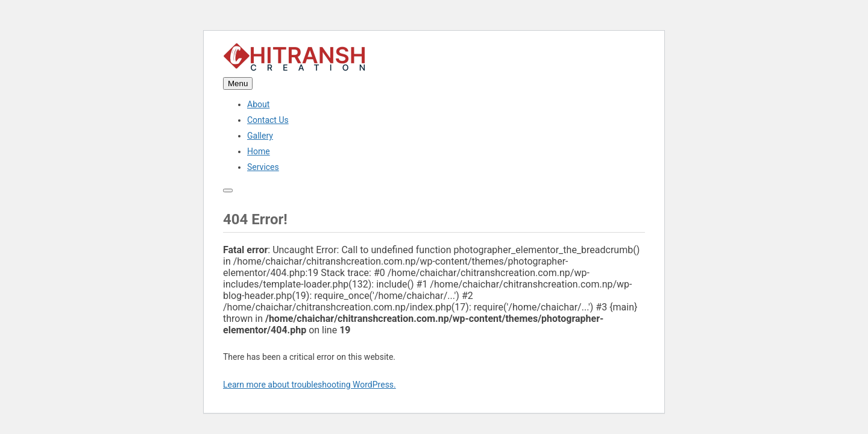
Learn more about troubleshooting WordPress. (310, 385)
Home (259, 151)
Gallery (260, 136)
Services (263, 167)
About (258, 104)
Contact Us (268, 120)
